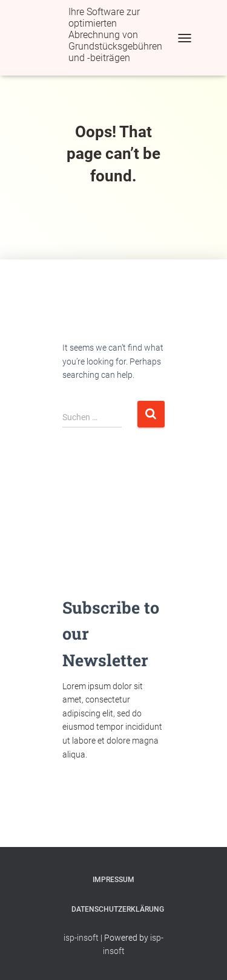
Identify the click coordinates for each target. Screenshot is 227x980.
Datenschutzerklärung (118, 909)
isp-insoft (81, 938)
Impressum (113, 880)
